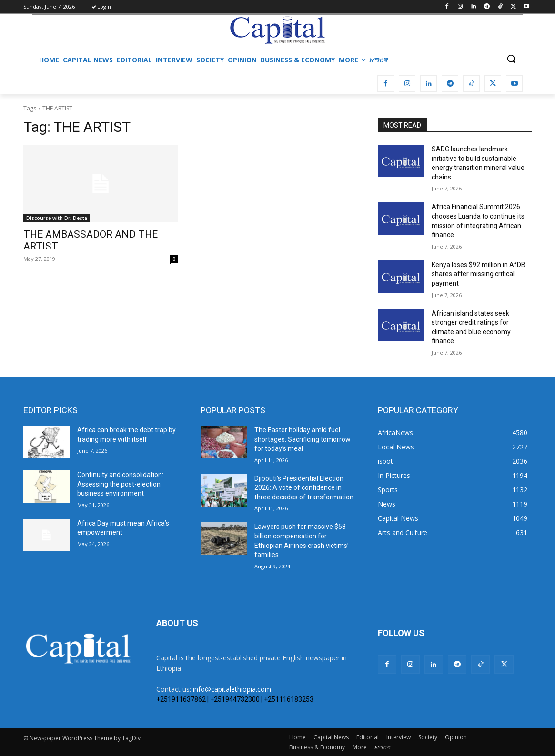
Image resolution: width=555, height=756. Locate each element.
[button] (511, 59)
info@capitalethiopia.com (232, 689)
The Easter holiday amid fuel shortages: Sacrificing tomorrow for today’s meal (303, 439)
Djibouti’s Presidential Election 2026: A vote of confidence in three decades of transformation (304, 488)
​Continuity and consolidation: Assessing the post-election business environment (120, 484)
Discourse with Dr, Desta (57, 218)
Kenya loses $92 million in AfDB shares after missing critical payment (479, 274)
